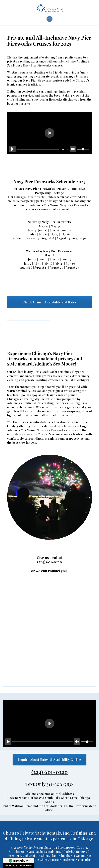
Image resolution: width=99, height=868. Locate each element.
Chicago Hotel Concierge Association (66, 860)
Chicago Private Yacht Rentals (35, 197)
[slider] (38, 149)
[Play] (12, 149)
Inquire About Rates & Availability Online (49, 760)
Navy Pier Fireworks (37, 65)
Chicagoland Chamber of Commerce (66, 856)
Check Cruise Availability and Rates (49, 302)
